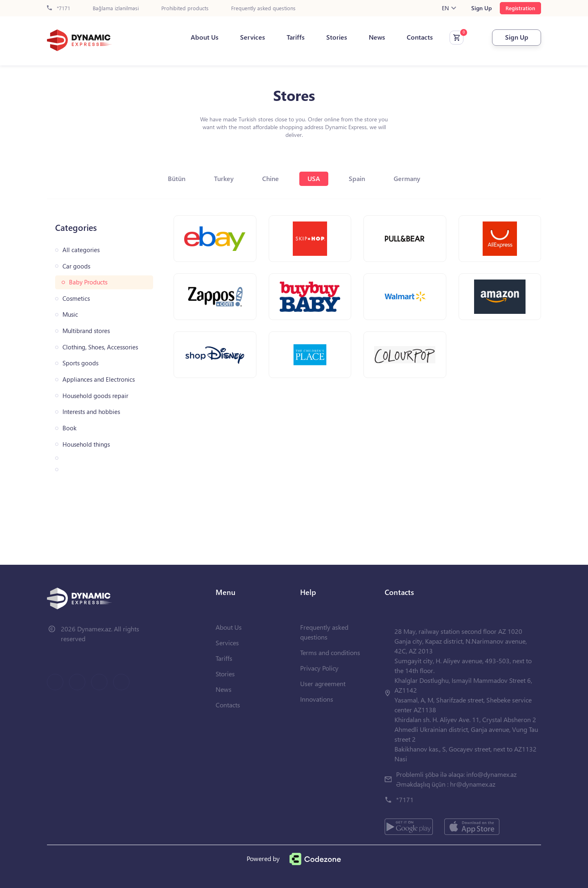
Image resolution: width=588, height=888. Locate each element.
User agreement (323, 683)
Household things (86, 444)
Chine (271, 178)
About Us (205, 37)
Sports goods (80, 363)
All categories (81, 250)
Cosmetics (76, 299)
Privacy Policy (319, 668)
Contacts (420, 37)
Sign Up (481, 8)
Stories (337, 37)
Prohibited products (185, 8)
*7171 (59, 8)
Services (253, 37)
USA (314, 178)
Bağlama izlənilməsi (116, 8)
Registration (520, 8)
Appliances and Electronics (99, 379)
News (377, 37)
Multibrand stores (86, 331)
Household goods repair (95, 396)
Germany (407, 178)
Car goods (76, 266)
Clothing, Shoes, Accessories (100, 347)
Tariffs (296, 37)
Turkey (224, 178)
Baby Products (88, 282)
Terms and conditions (330, 652)
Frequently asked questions (263, 8)
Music (70, 314)
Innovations (317, 699)
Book (69, 428)
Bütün (177, 178)
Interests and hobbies (91, 412)
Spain (357, 178)
